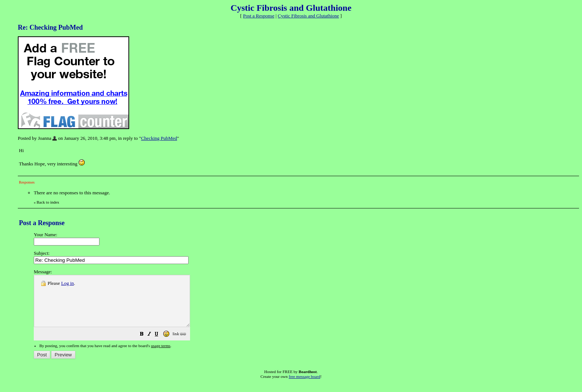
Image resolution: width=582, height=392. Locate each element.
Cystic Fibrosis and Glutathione (308, 16)
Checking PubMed (159, 138)
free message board (305, 386)
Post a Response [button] (259, 16)
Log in (68, 283)
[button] (160, 345)
